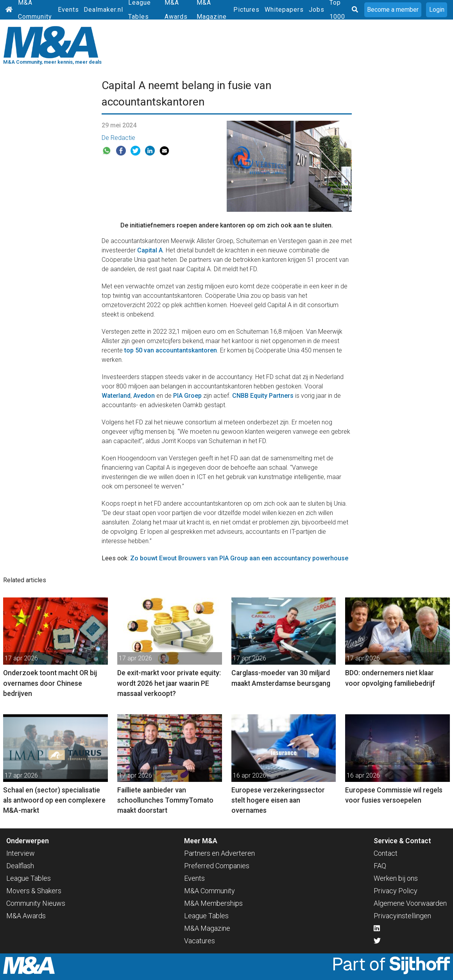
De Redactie (118, 138)
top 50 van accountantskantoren (171, 350)
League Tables (29, 878)
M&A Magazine (207, 928)
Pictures (246, 10)
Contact (386, 853)
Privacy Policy (396, 891)
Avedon (144, 396)
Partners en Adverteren (219, 853)
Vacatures (200, 941)
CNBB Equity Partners (263, 396)
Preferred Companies (217, 866)
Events (68, 10)
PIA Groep (187, 396)
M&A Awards (26, 916)
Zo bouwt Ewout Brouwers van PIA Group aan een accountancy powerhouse (239, 558)
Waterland (116, 396)
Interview (21, 853)
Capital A (150, 250)
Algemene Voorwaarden (410, 903)
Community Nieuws (36, 903)
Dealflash (20, 866)
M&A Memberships (213, 903)
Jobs (317, 10)
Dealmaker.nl (103, 10)
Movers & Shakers (34, 891)
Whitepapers (284, 10)
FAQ (380, 866)
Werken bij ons (396, 878)
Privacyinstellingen (402, 916)
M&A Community (209, 891)
